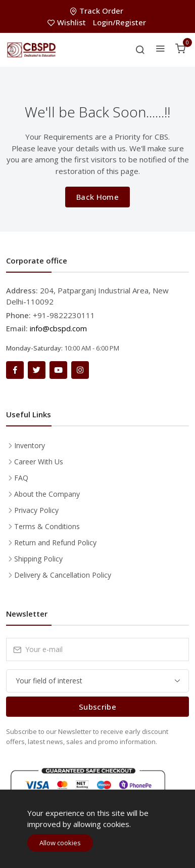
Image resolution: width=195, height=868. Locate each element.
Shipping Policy (38, 559)
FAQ (21, 478)
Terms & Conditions (47, 526)
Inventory (30, 445)
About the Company (47, 494)
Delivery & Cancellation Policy (63, 575)
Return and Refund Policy (55, 542)
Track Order (97, 11)
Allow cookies (60, 843)
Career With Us (39, 462)
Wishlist (68, 22)
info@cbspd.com (58, 328)
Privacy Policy (36, 510)
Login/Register (119, 22)
